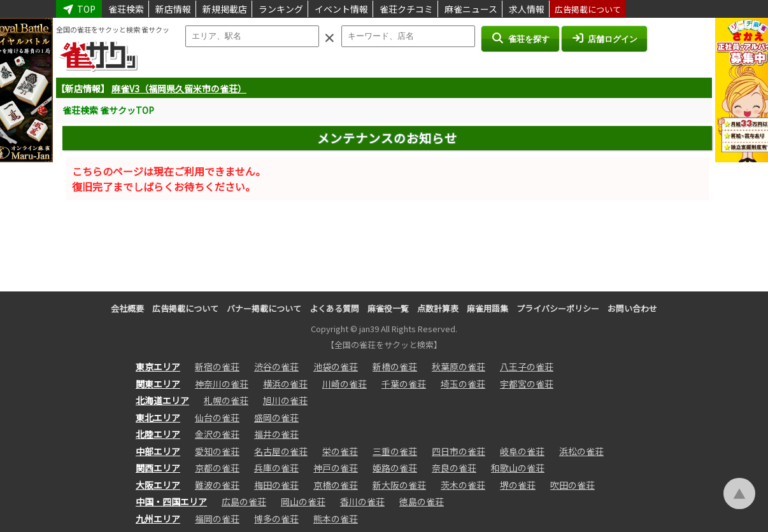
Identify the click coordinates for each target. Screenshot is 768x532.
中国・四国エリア (171, 501)
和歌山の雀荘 (518, 468)
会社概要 (127, 308)
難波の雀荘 (217, 485)
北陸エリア (158, 434)
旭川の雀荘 (285, 400)
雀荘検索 (126, 9)
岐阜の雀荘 (522, 451)
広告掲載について (588, 9)
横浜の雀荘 (285, 384)
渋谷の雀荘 (276, 367)
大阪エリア (158, 485)
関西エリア (158, 468)
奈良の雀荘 (454, 468)
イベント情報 (341, 9)
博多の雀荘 (276, 519)
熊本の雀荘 (336, 519)
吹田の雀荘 (572, 485)
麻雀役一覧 (388, 308)
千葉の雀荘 (404, 384)
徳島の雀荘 (422, 501)
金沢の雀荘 (217, 434)
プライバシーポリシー (558, 308)
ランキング (281, 9)
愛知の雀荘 (217, 451)
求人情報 (527, 9)
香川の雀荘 (362, 501)
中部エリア (158, 451)
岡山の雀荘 (303, 501)
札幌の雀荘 (226, 400)
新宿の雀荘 (217, 367)
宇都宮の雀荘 (527, 384)
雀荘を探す (520, 38)
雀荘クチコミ (406, 9)
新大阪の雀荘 (399, 485)
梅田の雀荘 (276, 485)
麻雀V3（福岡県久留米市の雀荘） (179, 88)
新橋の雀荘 (395, 367)
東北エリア (158, 417)
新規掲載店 (225, 9)
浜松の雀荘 (581, 451)
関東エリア (158, 384)
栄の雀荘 (340, 451)
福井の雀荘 (276, 434)
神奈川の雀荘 (222, 384)
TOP (79, 9)
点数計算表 (438, 308)
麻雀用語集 (487, 308)
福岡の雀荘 (217, 519)
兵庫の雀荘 (276, 468)
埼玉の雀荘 (463, 384)
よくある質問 (334, 308)
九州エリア (158, 519)
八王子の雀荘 (527, 367)
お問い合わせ (632, 308)
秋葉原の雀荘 (459, 367)
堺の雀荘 (518, 485)
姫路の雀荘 (395, 468)
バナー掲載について (264, 308)
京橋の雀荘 (336, 485)
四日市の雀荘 (459, 451)
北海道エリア (162, 400)
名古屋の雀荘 (281, 451)
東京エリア (158, 367)
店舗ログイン (604, 38)
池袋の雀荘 (336, 367)
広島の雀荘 (244, 501)
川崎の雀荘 (345, 384)
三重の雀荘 (395, 451)
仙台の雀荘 (217, 417)
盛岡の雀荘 (276, 417)
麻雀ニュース (471, 9)
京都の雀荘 (217, 468)
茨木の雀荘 (463, 485)
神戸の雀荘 (336, 468)
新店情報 (173, 9)
